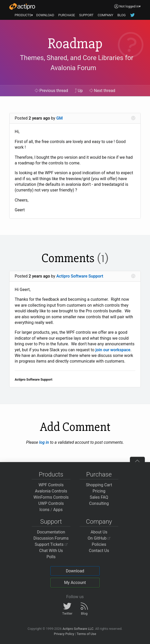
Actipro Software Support (80, 276)
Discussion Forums (51, 538)
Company (99, 522)
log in (44, 442)
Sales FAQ (99, 497)
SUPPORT (86, 15)
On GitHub (99, 538)
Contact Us (99, 551)
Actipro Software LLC (78, 629)
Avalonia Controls (51, 491)
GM (59, 118)
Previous (51, 91)
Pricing (99, 491)
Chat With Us (51, 551)
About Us (99, 532)
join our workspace (113, 350)
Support (51, 522)
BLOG (121, 15)
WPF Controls (51, 485)
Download (75, 571)
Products (51, 474)
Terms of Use (86, 634)
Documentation (51, 532)
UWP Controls (51, 503)
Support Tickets (51, 544)
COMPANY (106, 15)
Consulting (99, 503)
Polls (51, 557)
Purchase (99, 474)
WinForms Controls (51, 497)
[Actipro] (22, 6)
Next (102, 91)
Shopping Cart (99, 485)
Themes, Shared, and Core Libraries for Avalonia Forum (77, 63)
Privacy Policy (64, 634)
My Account (75, 583)
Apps (58, 510)
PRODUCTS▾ (24, 15)
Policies (99, 544)
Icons (44, 510)
